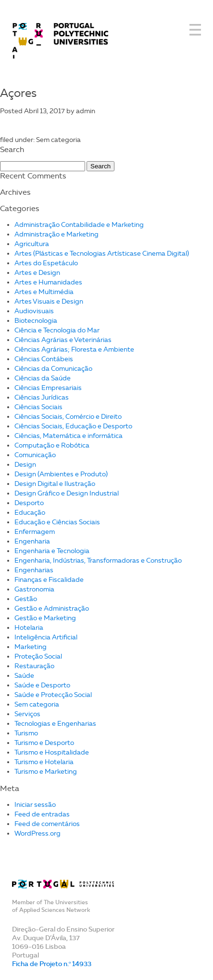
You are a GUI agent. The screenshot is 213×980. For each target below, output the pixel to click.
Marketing (31, 647)
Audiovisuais (34, 311)
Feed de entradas (42, 814)
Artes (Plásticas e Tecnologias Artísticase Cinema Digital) (102, 254)
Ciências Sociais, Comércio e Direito (68, 417)
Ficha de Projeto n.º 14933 (52, 964)
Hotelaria (29, 628)
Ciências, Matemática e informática (69, 436)
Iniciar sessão (35, 805)
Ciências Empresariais (48, 388)
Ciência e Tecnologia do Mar (57, 330)
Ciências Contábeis (44, 359)
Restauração (34, 666)
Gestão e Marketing (45, 618)
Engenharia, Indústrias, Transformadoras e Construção (98, 561)
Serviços (27, 714)
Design (25, 465)
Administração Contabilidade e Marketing (79, 225)
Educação (30, 513)
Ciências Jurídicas (42, 397)
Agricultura (32, 244)
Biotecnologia (36, 321)
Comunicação (35, 455)
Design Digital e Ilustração (55, 484)
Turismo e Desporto (44, 743)
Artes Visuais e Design (49, 301)
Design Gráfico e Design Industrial (67, 493)
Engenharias (34, 570)
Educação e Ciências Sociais (57, 522)
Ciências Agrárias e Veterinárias (63, 340)
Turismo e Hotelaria (44, 762)
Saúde (24, 676)
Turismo (26, 733)
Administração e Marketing (56, 234)
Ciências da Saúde (43, 378)
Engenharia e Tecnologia (52, 551)
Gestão (26, 599)
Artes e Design (37, 273)
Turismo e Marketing (46, 772)
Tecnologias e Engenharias (55, 724)
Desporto (29, 503)
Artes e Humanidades (48, 282)
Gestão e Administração (52, 608)
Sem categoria (37, 704)
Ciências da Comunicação (53, 369)
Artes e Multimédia (44, 292)
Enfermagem (35, 532)
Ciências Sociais (38, 407)
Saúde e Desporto (42, 685)
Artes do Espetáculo (46, 263)
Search (100, 166)
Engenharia (32, 541)
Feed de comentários (47, 824)
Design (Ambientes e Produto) (61, 474)
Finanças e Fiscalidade (49, 580)
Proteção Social (38, 656)
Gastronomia (34, 589)
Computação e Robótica (52, 445)
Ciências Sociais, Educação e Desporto (73, 426)
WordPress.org (38, 833)
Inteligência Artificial (46, 637)
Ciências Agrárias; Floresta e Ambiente (74, 349)
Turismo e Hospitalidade (52, 752)
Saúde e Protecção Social (53, 695)
